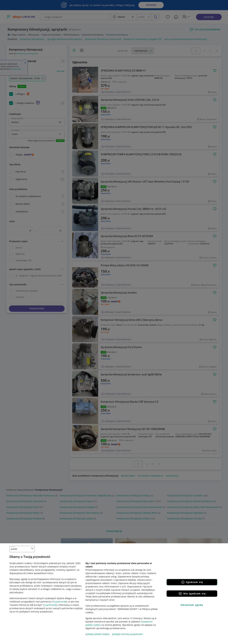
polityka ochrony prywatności (128, 634)
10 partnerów (59, 602)
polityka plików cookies (98, 634)
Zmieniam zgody (192, 605)
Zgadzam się (192, 582)
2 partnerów (50, 605)
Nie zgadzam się (192, 594)
